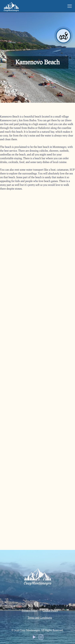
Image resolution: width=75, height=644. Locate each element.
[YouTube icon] (34, 638)
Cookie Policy (50, 610)
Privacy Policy (29, 610)
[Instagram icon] (41, 638)
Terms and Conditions (40, 618)
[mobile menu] (70, 6)
